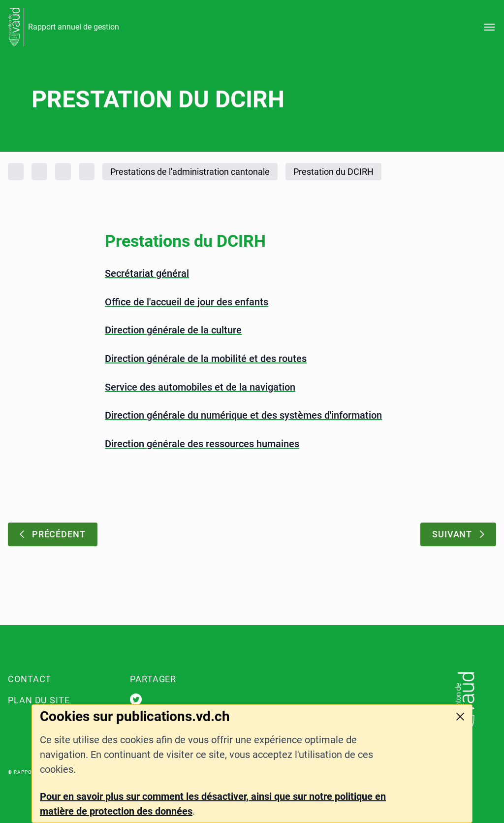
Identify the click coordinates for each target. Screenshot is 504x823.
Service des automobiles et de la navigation (200, 387)
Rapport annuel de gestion (74, 27)
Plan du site (39, 700)
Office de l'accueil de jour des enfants (187, 302)
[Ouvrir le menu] (489, 27)
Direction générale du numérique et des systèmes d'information (243, 415)
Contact (30, 679)
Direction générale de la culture (173, 330)
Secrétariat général (147, 273)
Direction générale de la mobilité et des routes (206, 359)
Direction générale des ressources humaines (202, 444)
